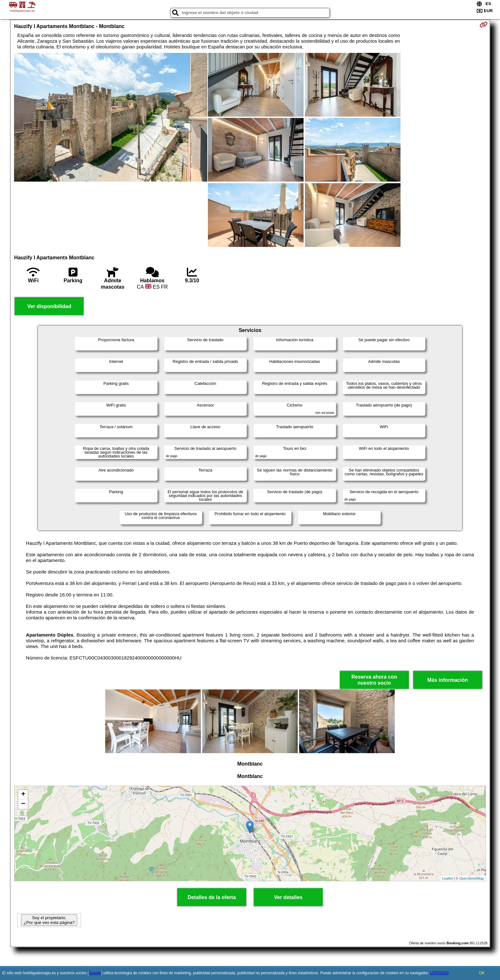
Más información (448, 680)
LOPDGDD (439, 973)
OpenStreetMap (472, 878)
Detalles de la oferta (212, 897)
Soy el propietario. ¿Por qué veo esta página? (49, 920)
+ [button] (23, 795)
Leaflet (448, 878)
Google (95, 973)
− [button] (23, 804)
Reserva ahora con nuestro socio (374, 680)
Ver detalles (288, 897)
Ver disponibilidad (49, 306)
